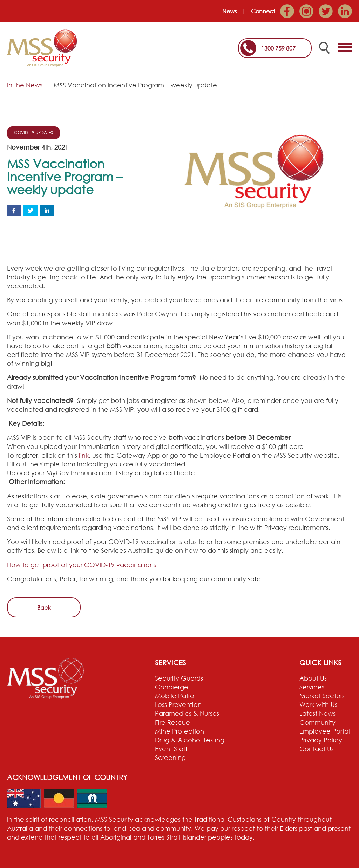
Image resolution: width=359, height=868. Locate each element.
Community (317, 722)
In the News (25, 85)
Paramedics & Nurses (187, 713)
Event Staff (171, 749)
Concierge (172, 687)
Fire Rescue (172, 722)
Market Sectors (322, 696)
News (229, 11)
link (84, 455)
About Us (313, 678)
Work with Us (318, 704)
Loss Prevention (178, 704)
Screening (170, 757)
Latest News (317, 713)
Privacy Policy (321, 740)
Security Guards (179, 678)
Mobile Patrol (175, 696)
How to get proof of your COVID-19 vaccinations (82, 565)
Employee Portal (325, 731)
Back (44, 608)
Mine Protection (179, 731)
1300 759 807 (278, 48)
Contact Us (317, 749)
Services (312, 687)
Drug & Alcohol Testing (190, 740)
